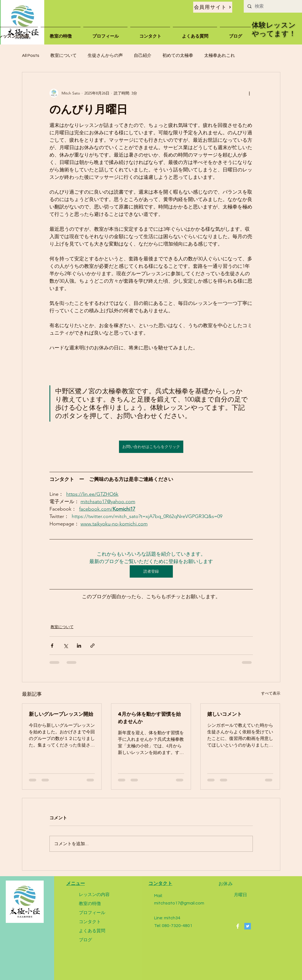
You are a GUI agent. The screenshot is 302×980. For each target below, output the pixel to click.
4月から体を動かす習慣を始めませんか (149, 718)
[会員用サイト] (213, 7)
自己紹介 (143, 55)
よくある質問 (92, 931)
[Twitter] (248, 926)
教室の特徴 (90, 904)
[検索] (273, 6)
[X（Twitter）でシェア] (66, 646)
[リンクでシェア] (92, 646)
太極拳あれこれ (220, 55)
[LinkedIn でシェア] (79, 646)
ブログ (85, 940)
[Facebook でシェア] (52, 646)
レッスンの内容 (94, 894)
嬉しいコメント (225, 714)
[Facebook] (238, 926)
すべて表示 (271, 693)
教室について (63, 55)
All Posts (31, 55)
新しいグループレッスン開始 (61, 714)
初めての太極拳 (178, 55)
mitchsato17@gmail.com (179, 903)
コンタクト (90, 922)
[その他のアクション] (250, 93)
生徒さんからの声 (105, 55)
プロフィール (92, 913)
